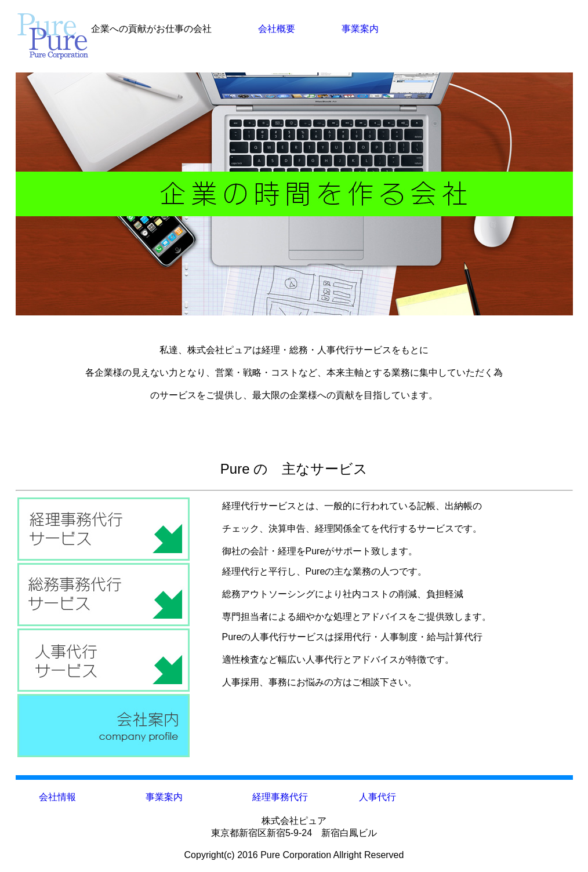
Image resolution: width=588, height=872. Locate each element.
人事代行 (378, 797)
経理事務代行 (280, 797)
